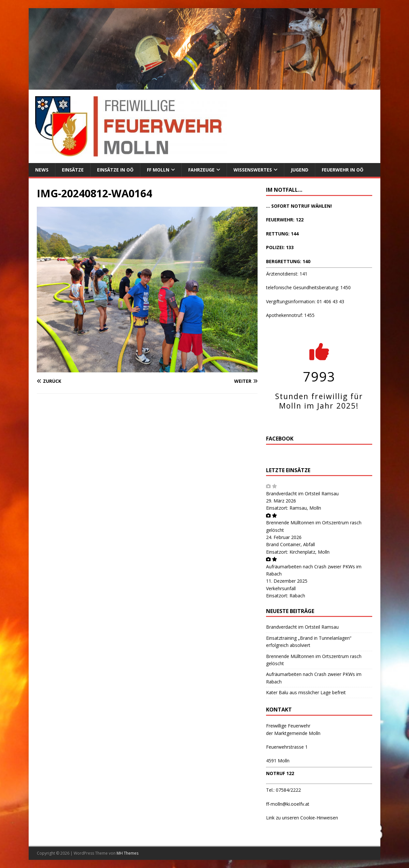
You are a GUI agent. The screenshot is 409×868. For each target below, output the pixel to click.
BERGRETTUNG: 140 (288, 261)
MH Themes (127, 853)
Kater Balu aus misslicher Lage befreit (306, 692)
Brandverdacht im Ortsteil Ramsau (302, 494)
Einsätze (73, 170)
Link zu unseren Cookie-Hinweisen (302, 818)
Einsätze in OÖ (115, 170)
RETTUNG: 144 (282, 234)
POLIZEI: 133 (280, 247)
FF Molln (158, 170)
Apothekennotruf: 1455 (290, 315)
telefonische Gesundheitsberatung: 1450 (308, 287)
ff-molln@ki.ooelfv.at (288, 804)
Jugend (300, 170)
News (42, 170)
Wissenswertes (253, 170)
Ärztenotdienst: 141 (287, 274)
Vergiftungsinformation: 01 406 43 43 (305, 301)
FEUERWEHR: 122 (285, 220)
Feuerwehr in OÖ (343, 170)
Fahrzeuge (201, 170)
